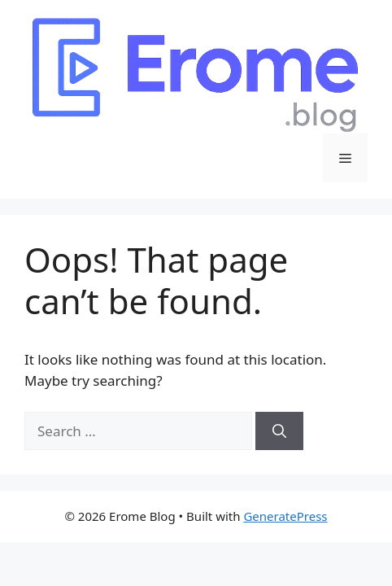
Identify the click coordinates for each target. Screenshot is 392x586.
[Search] (279, 431)
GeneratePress (285, 516)
